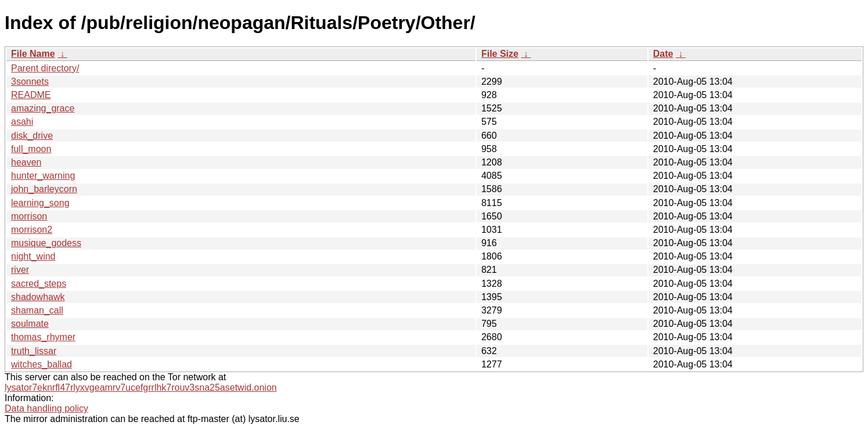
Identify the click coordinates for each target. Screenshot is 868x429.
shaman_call (37, 310)
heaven (26, 162)
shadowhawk (38, 297)
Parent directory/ (45, 68)
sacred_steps (39, 284)
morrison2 (32, 230)
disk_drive (32, 136)
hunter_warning (43, 176)
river (20, 270)
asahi (22, 122)
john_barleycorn (44, 189)
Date (663, 54)
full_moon (31, 149)
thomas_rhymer (43, 337)
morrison (29, 216)
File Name (33, 54)
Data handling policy (46, 408)
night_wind (33, 256)
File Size (500, 54)
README (31, 95)
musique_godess (46, 243)
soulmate (30, 324)
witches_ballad (42, 364)
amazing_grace (43, 108)
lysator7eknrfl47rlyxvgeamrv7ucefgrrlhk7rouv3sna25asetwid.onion (141, 387)
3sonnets (30, 82)
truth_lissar (34, 351)
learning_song (40, 203)
